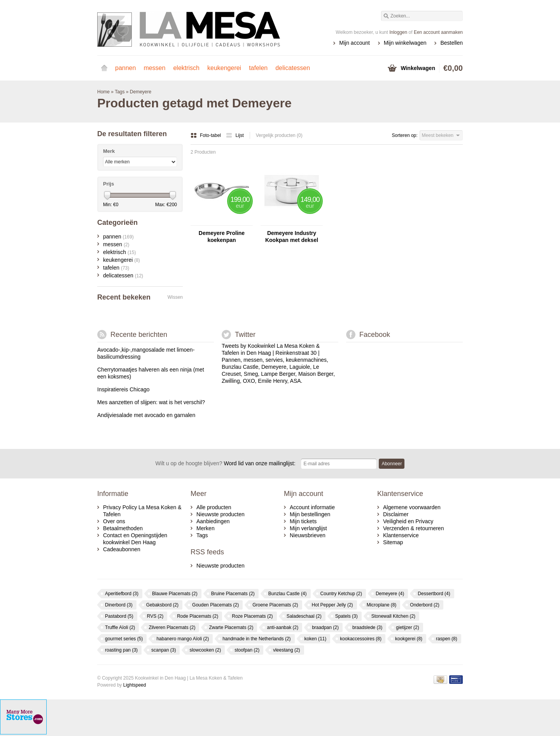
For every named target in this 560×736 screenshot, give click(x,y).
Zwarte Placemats (231, 627)
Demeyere (141, 92)
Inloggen (398, 32)
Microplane (382, 605)
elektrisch (186, 68)
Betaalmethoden (123, 528)
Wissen (175, 297)
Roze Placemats (252, 616)
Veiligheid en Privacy (408, 521)
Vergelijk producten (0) (279, 135)
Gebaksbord (162, 605)
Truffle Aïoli (120, 627)
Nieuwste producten (220, 514)
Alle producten (214, 507)
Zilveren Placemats (172, 627)
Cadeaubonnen (122, 549)
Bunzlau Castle (288, 594)
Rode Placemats (198, 616)
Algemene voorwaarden (412, 507)
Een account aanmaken (438, 32)
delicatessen (293, 68)
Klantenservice (401, 535)
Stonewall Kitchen (393, 616)
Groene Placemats (275, 605)
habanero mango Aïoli (183, 639)
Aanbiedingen (213, 521)
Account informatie (312, 507)
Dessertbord (434, 594)
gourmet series (124, 639)
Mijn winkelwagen (405, 43)
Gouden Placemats (215, 605)
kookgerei (409, 639)
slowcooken (205, 650)
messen (154, 68)
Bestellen (451, 43)
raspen (447, 639)
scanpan (164, 650)
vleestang (286, 650)
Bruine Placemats (233, 594)
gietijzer (407, 627)
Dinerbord (119, 605)
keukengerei (224, 68)
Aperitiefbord (122, 594)
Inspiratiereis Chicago (123, 389)
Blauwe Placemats (175, 594)
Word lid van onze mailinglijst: (226, 463)
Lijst (235, 135)
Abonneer (392, 464)
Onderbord (424, 605)
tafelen (258, 68)
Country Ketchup (341, 594)
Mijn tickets (303, 521)
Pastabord (119, 616)
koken (316, 639)
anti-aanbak (283, 627)
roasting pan (121, 650)
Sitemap (393, 542)
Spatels (346, 616)
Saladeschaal (304, 616)
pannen (125, 68)
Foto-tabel (206, 135)
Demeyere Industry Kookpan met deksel (292, 237)
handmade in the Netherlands (256, 639)
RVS (155, 616)
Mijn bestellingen (310, 514)
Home (104, 68)
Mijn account (354, 43)
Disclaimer (396, 514)
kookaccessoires (361, 639)
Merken (206, 528)
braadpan (325, 627)
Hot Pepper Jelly (332, 605)
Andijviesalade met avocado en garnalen (146, 415)
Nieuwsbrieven (308, 535)
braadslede (367, 627)
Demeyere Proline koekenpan (222, 237)
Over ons (114, 521)
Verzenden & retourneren (413, 528)
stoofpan (247, 650)
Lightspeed (135, 685)
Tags (120, 92)
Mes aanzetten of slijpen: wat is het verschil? (151, 402)
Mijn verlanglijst (308, 528)
